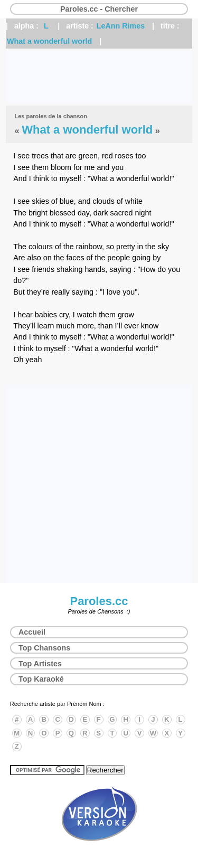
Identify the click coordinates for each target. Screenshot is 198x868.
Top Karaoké (41, 679)
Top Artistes (40, 664)
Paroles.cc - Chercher (99, 9)
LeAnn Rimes (121, 26)
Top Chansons (44, 648)
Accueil (32, 632)
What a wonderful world (49, 41)
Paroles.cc (99, 601)
